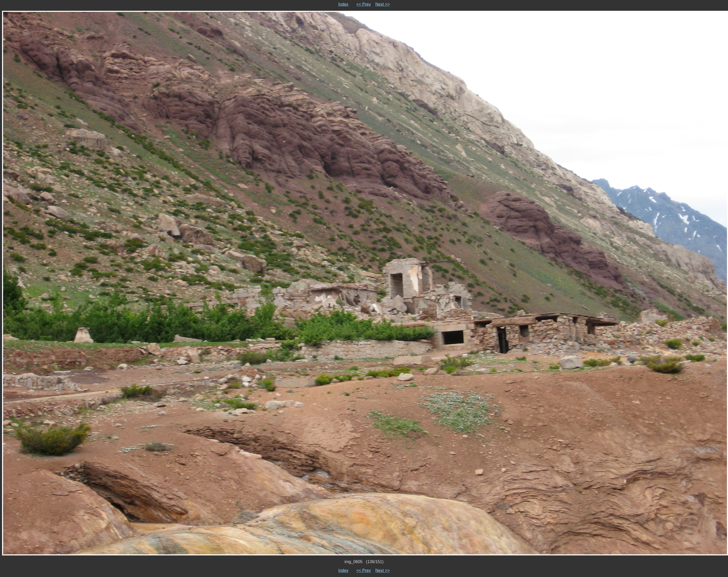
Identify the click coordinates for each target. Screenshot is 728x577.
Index (343, 4)
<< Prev (363, 4)
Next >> (383, 4)
